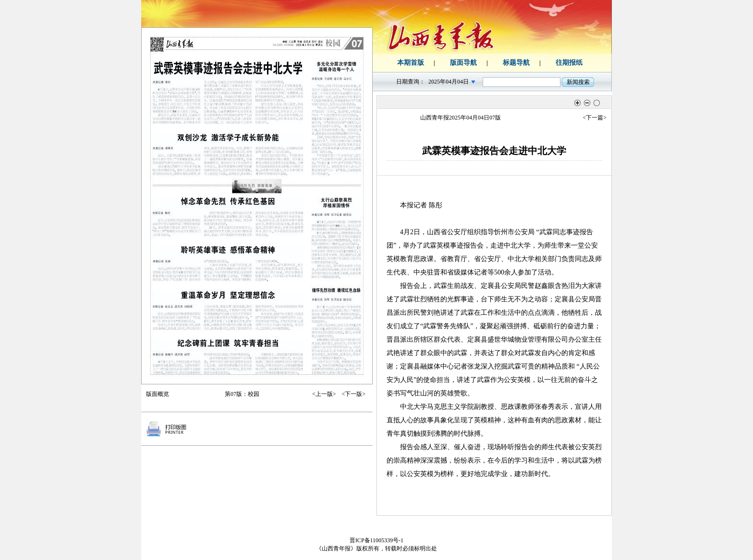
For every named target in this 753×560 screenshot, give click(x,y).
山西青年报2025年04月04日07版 (461, 118)
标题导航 (516, 63)
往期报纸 (569, 63)
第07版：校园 (242, 394)
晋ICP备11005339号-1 (376, 540)
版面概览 (158, 394)
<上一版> (324, 394)
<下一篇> (595, 118)
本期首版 (411, 63)
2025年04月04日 (449, 82)
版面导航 (463, 63)
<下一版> (353, 394)
